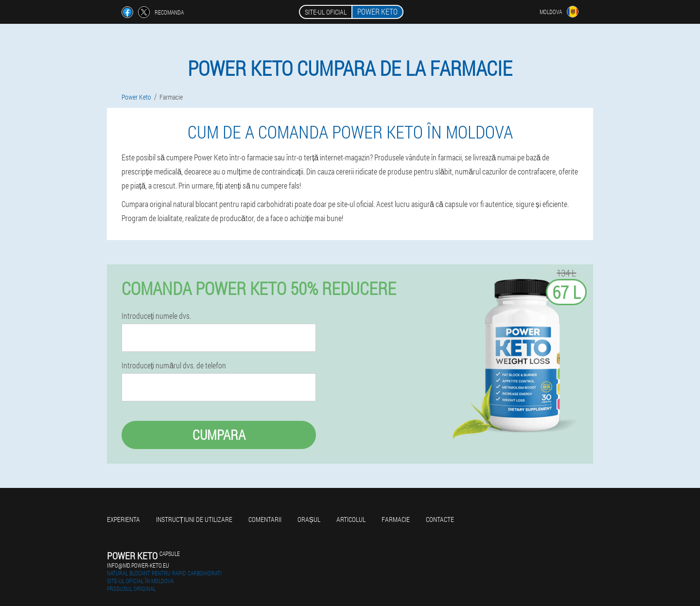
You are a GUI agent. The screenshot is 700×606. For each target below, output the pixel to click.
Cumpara (219, 435)
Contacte (440, 519)
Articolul (351, 519)
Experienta (123, 519)
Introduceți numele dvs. (156, 316)
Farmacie (396, 519)
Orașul (309, 519)
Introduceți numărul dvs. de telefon (174, 365)
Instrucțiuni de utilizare (194, 519)
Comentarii (265, 519)
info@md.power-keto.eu (138, 565)
